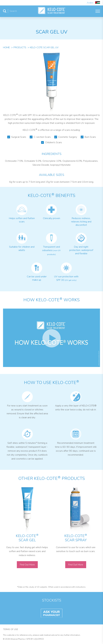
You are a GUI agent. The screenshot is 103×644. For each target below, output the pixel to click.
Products (20, 47)
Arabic (93, 3)
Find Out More (27, 565)
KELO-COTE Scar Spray (76, 538)
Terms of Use (11, 629)
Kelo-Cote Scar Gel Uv (44, 47)
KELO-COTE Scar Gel (27, 538)
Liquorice (39, 639)
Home (6, 47)
